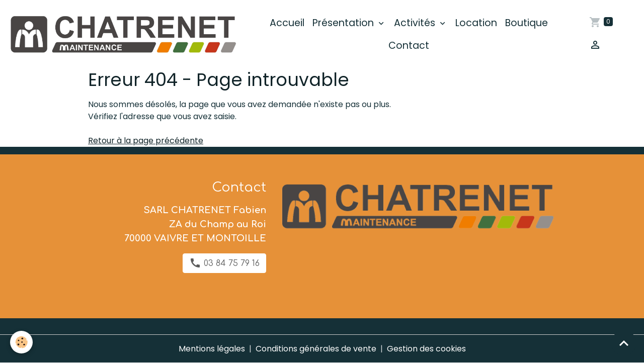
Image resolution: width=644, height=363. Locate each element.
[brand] (122, 35)
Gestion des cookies (426, 349)
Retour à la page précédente (146, 141)
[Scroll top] (624, 343)
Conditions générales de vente (316, 349)
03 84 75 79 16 (224, 263)
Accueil (287, 23)
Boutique (527, 23)
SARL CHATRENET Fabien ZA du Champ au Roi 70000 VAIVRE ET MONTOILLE (195, 224)
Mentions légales (212, 349)
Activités (416, 23)
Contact (409, 46)
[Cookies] (21, 342)
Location (476, 23)
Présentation (344, 23)
